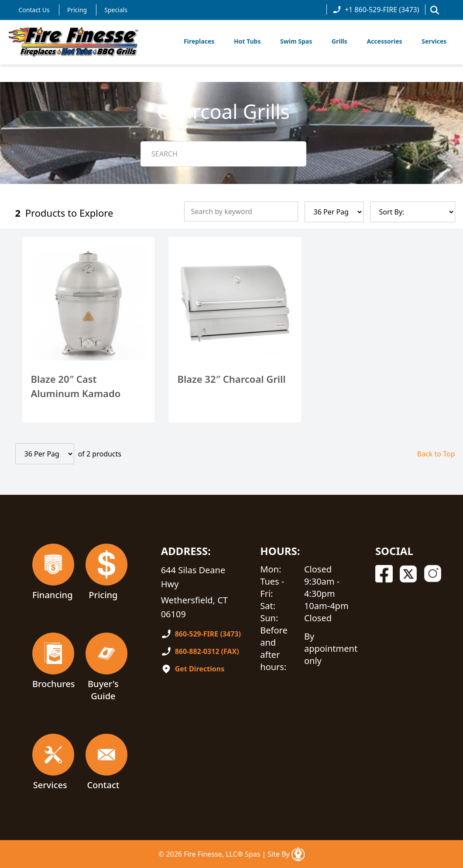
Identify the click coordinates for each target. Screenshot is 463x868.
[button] (435, 10)
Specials (116, 10)
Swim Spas (296, 41)
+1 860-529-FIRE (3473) (376, 10)
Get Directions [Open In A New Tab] (200, 669)
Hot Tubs (247, 41)
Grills (340, 41)
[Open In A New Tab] (298, 854)
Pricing (77, 10)
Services (434, 41)
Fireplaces (199, 41)
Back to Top (436, 454)
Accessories (384, 41)
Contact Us (34, 10)
